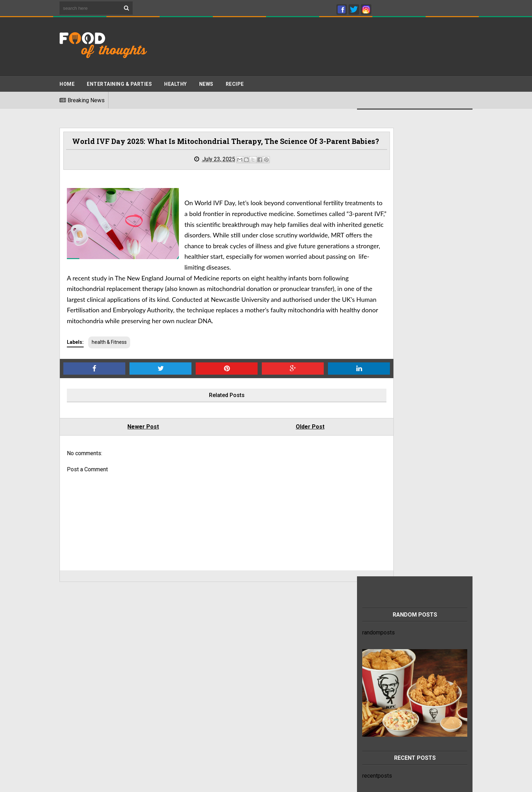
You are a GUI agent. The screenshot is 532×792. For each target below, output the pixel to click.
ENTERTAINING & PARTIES (119, 81)
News (206, 81)
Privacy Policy (77, 676)
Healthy (176, 81)
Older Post (270, 461)
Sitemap (70, 696)
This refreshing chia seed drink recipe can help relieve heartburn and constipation (423, 678)
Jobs (66, 703)
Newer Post (130, 461)
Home (67, 81)
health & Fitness (109, 377)
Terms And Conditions (86, 683)
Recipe (235, 81)
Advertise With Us (82, 690)
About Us (71, 710)
